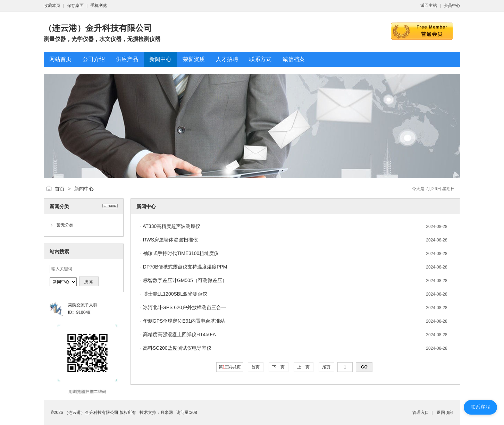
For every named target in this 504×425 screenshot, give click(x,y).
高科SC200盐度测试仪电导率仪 (177, 348)
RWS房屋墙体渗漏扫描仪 (170, 240)
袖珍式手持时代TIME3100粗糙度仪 (181, 253)
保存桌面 (75, 6)
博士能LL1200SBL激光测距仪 (175, 294)
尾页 (326, 367)
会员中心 (452, 6)
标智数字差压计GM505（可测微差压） (185, 280)
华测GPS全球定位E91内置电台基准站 (184, 321)
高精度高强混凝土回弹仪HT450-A (179, 334)
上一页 (304, 367)
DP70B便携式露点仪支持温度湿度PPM (185, 267)
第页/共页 (230, 367)
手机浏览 (99, 6)
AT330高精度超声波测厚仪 (171, 226)
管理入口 (421, 413)
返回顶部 (445, 413)
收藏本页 (52, 6)
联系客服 (480, 407)
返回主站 (429, 6)
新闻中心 (84, 189)
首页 (60, 189)
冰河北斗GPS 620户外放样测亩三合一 (184, 307)
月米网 (167, 413)
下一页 (279, 367)
